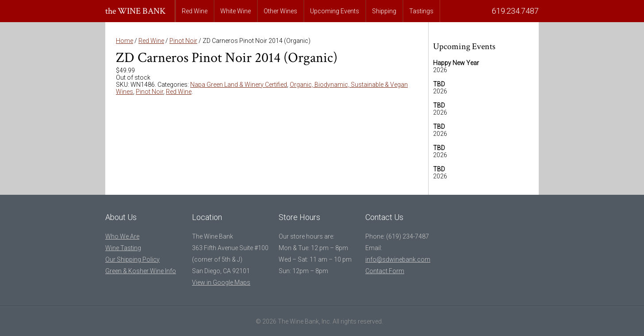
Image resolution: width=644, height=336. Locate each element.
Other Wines (280, 11)
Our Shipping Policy (132, 259)
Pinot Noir (183, 41)
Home (125, 41)
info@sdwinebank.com (398, 259)
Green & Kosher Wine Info (141, 271)
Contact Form (385, 271)
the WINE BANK (136, 11)
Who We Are (122, 236)
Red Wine (195, 11)
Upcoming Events (335, 11)
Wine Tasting (123, 248)
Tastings (421, 11)
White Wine (236, 11)
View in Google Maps (221, 282)
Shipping (384, 11)
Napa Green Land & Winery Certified (239, 85)
